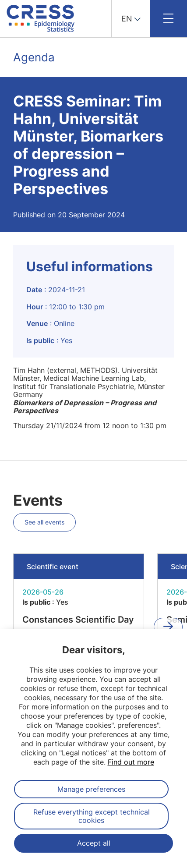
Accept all (94, 843)
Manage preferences (91, 789)
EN (127, 19)
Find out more (131, 762)
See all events (44, 522)
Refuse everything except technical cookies (92, 816)
